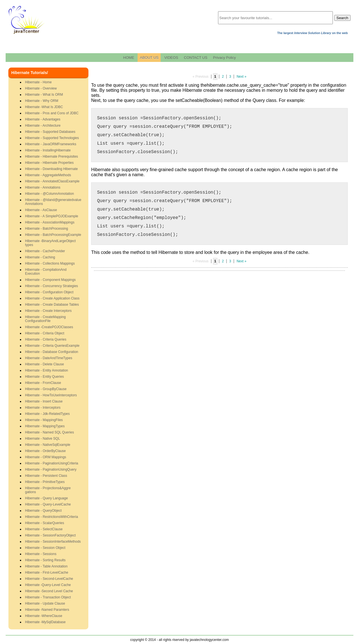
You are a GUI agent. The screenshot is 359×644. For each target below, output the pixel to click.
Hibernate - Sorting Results (45, 560)
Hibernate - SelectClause (44, 529)
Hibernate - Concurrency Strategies (51, 286)
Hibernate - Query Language (46, 498)
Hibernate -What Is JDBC (44, 107)
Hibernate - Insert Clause (44, 401)
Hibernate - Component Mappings (50, 280)
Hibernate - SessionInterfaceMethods (53, 542)
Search (342, 18)
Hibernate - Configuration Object (49, 292)
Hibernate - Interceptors (43, 408)
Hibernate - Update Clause (45, 603)
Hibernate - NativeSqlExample (48, 445)
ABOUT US (149, 58)
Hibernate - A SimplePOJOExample (52, 216)
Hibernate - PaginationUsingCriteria (52, 463)
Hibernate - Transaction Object (48, 597)
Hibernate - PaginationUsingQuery (51, 469)
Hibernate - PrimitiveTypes (45, 482)
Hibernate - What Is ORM (44, 95)
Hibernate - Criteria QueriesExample (52, 346)
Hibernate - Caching (40, 257)
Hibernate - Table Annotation (46, 566)
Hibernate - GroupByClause (46, 389)
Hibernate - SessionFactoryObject (50, 535)
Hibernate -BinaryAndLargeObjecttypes (50, 243)
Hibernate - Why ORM (42, 101)
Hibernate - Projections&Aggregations (48, 490)
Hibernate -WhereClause (44, 616)
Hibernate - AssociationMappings (50, 222)
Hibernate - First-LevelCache (47, 573)
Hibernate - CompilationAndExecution (46, 272)
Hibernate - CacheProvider (45, 251)
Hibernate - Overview (41, 88)
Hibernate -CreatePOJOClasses (49, 327)
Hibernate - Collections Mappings (50, 263)
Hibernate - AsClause (41, 210)
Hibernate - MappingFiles (44, 420)
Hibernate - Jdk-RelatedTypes (47, 414)
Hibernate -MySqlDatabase (45, 622)
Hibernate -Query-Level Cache (48, 585)
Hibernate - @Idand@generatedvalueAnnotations (53, 202)
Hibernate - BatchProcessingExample (53, 235)
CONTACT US (196, 58)
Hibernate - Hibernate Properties (49, 163)
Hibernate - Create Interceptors (48, 311)
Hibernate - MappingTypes (45, 426)
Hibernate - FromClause (43, 383)
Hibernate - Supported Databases (50, 132)
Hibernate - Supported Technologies (52, 138)
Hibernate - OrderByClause (45, 451)
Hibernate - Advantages (43, 119)
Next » (242, 77)
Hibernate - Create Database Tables (52, 305)
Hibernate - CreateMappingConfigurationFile (45, 319)
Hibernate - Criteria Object (45, 333)
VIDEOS (171, 58)
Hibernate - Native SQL (42, 439)
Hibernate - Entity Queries (44, 377)
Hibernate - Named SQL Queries (50, 432)
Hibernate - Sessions (41, 554)
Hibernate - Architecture (43, 126)
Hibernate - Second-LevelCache (49, 579)
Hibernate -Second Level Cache (49, 591)
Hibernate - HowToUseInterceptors (51, 395)
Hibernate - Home (38, 82)
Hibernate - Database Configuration (52, 352)
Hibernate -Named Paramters (47, 610)
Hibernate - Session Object (45, 548)
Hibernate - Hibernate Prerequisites (51, 156)
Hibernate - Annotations (43, 187)
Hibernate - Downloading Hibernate (51, 169)
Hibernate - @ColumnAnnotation (50, 194)
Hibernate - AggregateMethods (48, 175)
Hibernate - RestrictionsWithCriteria (51, 517)
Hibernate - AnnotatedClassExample (52, 181)
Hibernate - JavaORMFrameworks (51, 144)
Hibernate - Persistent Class (46, 476)
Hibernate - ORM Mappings (46, 457)
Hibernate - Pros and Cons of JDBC (52, 113)
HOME (129, 58)
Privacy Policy (224, 58)
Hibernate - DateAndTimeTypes (49, 358)
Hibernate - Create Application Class (52, 298)
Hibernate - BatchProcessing (47, 229)
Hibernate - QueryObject (43, 511)
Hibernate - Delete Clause (44, 364)
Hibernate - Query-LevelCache (48, 504)
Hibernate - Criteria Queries (46, 339)
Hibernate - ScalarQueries (45, 523)
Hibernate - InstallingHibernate (48, 150)
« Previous (200, 77)
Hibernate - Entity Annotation (47, 370)
